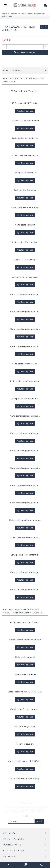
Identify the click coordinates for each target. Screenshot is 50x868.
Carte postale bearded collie (25, 138)
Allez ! (39, 821)
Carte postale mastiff (25, 225)
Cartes (22, 14)
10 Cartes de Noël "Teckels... (25, 103)
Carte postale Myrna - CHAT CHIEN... (25, 692)
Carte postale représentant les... (25, 381)
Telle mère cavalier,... (25, 744)
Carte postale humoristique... (25, 260)
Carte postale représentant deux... (25, 520)
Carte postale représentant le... (25, 399)
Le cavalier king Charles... (25, 727)
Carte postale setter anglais (25, 155)
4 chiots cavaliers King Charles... (25, 622)
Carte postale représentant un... (25, 294)
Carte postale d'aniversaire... (25, 364)
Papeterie (13, 14)
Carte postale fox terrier (25, 190)
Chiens (29, 14)
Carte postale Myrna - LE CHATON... (25, 761)
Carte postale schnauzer (25, 173)
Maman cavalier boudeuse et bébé (25, 640)
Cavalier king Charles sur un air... (25, 709)
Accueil (5, 14)
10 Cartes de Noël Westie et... (25, 91)
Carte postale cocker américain (25, 121)
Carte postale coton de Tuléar (25, 207)
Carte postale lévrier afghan (25, 242)
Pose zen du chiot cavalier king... (25, 779)
